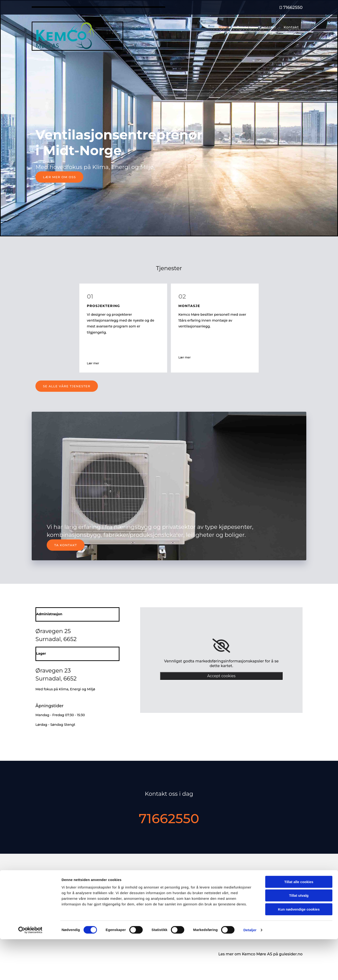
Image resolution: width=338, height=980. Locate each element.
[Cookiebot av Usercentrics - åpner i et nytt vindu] (30, 971)
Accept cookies (221, 676)
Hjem (227, 27)
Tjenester (269, 27)
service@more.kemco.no (57, 905)
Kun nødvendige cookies (299, 950)
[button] (59, 177)
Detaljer (250, 971)
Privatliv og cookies (257, 911)
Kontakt (292, 27)
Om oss (246, 27)
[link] (221, 646)
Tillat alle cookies (299, 923)
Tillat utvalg (299, 936)
